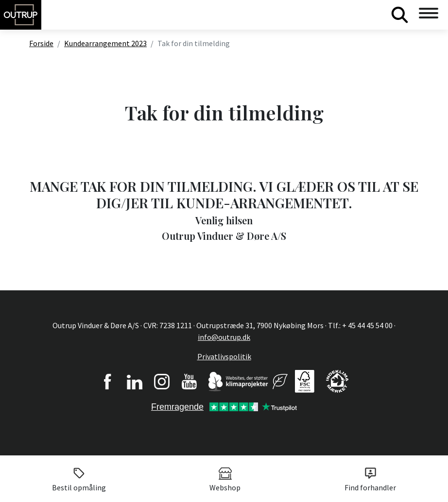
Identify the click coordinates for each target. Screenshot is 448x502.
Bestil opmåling (79, 479)
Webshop (225, 479)
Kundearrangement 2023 (105, 43)
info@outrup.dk (224, 337)
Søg (399, 15)
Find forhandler (370, 479)
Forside (41, 43)
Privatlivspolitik (224, 356)
